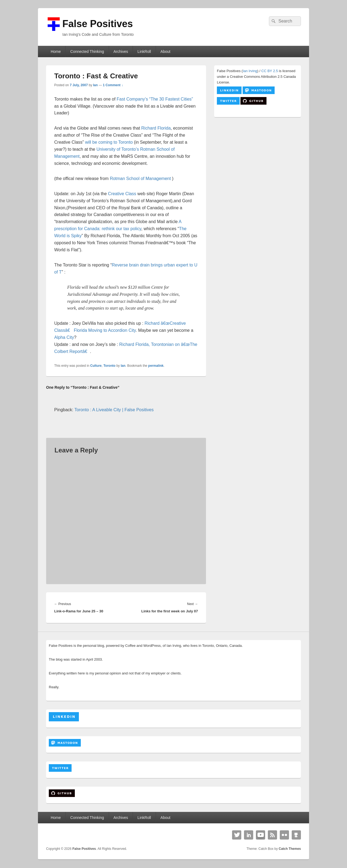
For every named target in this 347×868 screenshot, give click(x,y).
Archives (121, 52)
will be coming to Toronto (109, 142)
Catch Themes (290, 849)
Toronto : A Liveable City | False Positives (114, 410)
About (166, 52)
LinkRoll (144, 52)
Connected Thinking (87, 52)
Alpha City (64, 337)
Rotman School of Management (140, 179)
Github (296, 835)
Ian (95, 85)
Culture (96, 366)
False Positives (98, 24)
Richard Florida (156, 128)
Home (56, 52)
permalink (156, 366)
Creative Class (122, 194)
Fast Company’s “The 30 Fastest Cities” (155, 99)
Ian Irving (250, 71)
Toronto (109, 366)
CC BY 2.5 (270, 71)
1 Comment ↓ (113, 85)
